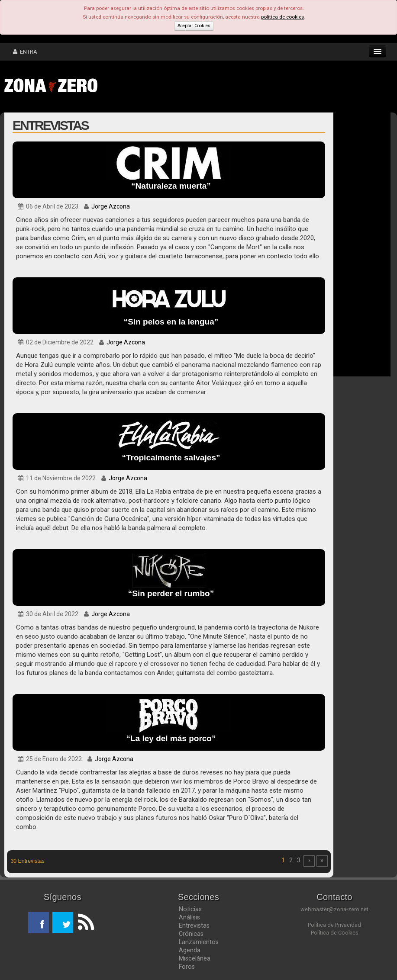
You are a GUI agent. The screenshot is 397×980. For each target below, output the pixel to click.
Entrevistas (194, 925)
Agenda (190, 950)
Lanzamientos (199, 942)
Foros (187, 967)
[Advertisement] (236, 87)
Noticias (190, 909)
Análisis (189, 917)
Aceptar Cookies (194, 26)
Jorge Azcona (111, 206)
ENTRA (25, 52)
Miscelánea (195, 958)
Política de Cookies (335, 933)
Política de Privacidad (334, 925)
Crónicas (191, 934)
